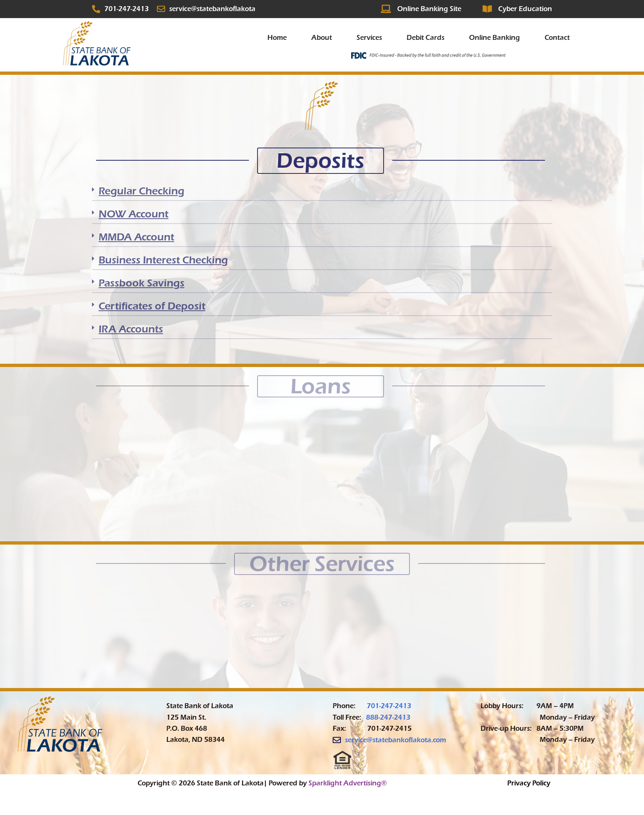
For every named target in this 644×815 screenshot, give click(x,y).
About (322, 38)
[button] (322, 194)
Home (277, 38)
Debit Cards (425, 38)
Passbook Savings (141, 283)
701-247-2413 (389, 706)
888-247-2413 (388, 717)
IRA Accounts (131, 329)
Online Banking (494, 38)
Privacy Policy (529, 783)
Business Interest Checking (163, 260)
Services (369, 38)
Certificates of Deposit (152, 306)
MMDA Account (136, 237)
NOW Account (133, 214)
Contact (557, 38)
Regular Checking (141, 191)
